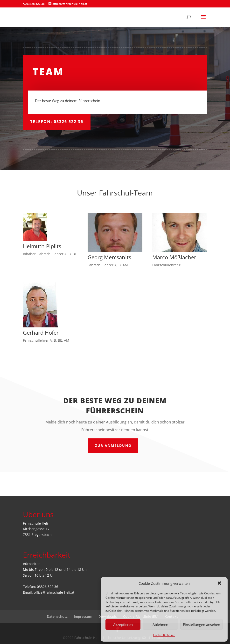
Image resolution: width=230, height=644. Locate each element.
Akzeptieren (123, 624)
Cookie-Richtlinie (164, 635)
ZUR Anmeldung (113, 446)
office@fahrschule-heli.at (54, 592)
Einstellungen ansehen (202, 624)
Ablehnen (160, 624)
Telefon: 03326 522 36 (57, 122)
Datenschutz (57, 616)
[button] (220, 584)
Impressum (83, 616)
